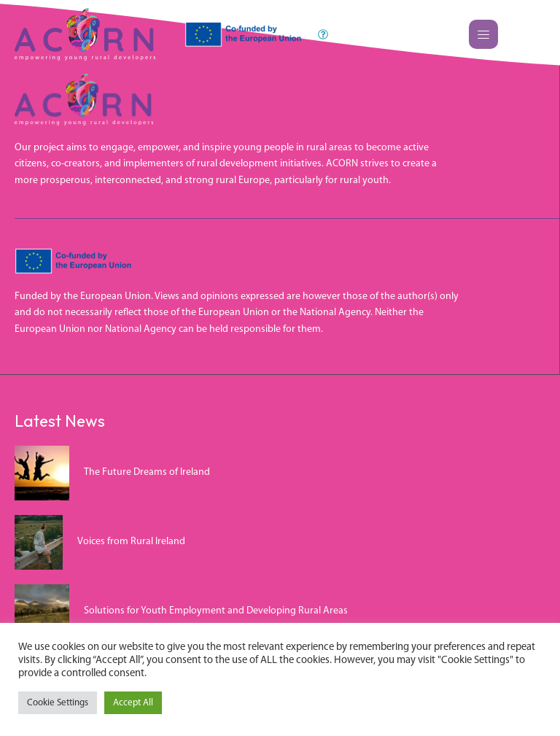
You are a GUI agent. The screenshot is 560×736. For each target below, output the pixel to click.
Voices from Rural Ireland (131, 542)
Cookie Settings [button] (58, 703)
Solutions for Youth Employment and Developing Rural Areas (216, 611)
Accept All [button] (133, 703)
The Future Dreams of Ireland (147, 472)
